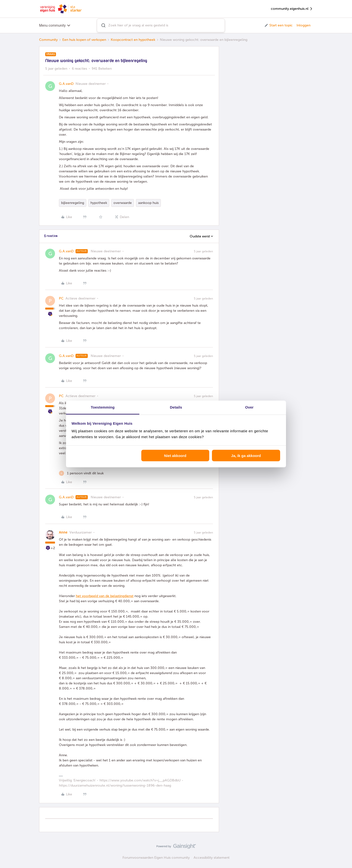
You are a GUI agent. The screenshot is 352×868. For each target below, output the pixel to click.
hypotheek (99, 203)
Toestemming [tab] (103, 407)
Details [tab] (176, 407)
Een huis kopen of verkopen (84, 40)
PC (61, 298)
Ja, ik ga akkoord (246, 455)
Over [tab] (249, 407)
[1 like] (81, 473)
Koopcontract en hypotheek (133, 40)
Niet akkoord (175, 455)
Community (48, 40)
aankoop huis (148, 203)
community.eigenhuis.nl (292, 9)
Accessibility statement (212, 858)
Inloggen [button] (303, 25)
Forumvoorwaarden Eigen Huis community (156, 858)
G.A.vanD (66, 84)
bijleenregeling (73, 203)
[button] (278, 25)
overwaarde (123, 203)
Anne (63, 532)
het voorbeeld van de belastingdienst (105, 596)
